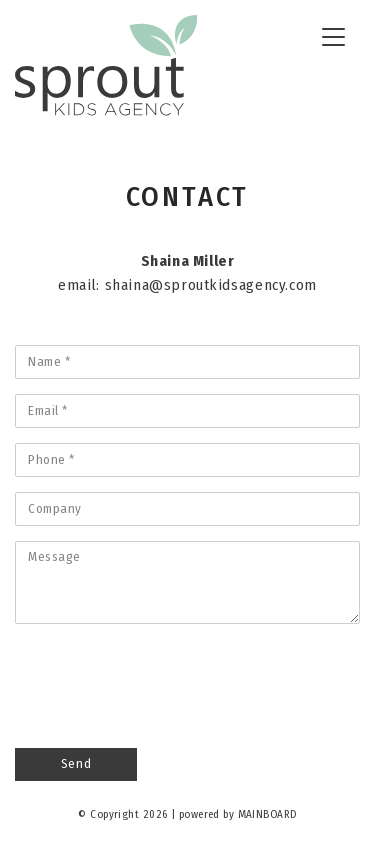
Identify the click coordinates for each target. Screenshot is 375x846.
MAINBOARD (267, 814)
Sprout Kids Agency (106, 66)
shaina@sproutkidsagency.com (211, 285)
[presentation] (167, 678)
